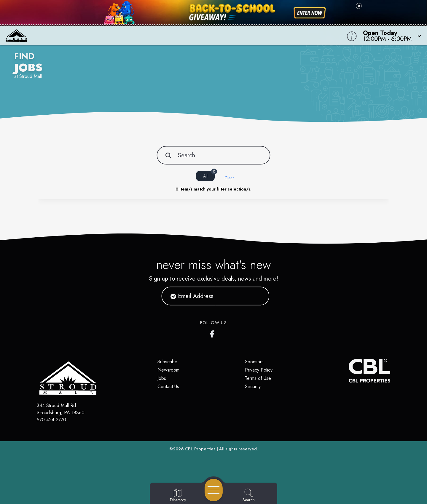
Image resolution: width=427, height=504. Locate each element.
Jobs (162, 378)
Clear (229, 178)
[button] (390, 36)
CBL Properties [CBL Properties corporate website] (200, 449)
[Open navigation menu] (214, 490)
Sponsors (254, 362)
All (209, 175)
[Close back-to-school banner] (359, 6)
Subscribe (167, 362)
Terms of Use (258, 378)
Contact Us (168, 387)
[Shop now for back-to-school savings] (310, 13)
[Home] (161, 36)
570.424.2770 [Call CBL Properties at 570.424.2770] (51, 420)
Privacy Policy (259, 370)
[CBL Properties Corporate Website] (349, 371)
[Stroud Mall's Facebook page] (213, 333)
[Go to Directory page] (178, 496)
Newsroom (168, 370)
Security (253, 387)
